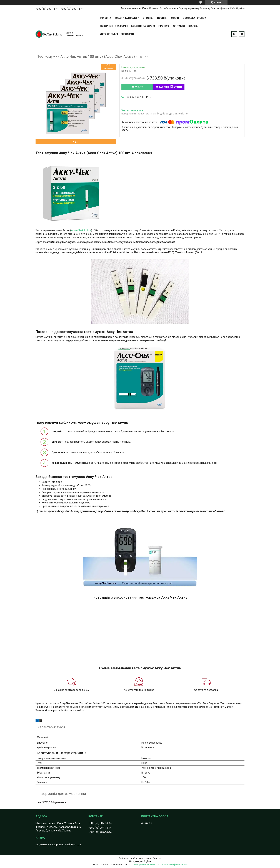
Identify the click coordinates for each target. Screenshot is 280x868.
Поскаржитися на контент (146, 865)
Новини (162, 18)
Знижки (148, 18)
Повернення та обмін (114, 26)
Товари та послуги (127, 18)
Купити (139, 87)
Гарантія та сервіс (143, 26)
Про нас (164, 26)
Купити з (171, 87)
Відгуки (193, 26)
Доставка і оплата (194, 18)
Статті (175, 18)
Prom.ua (157, 858)
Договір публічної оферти (117, 34)
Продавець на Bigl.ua (140, 861)
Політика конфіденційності (174, 865)
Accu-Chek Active (81, 230)
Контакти (179, 26)
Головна (106, 18)
